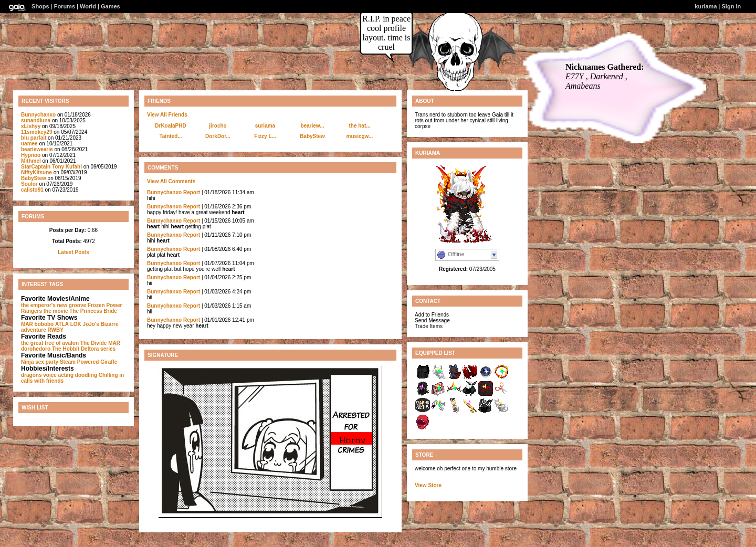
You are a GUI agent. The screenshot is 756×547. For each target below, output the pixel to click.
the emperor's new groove (54, 305)
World (88, 6)
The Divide (94, 343)
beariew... (312, 126)
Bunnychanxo (38, 115)
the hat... (359, 126)
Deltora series (98, 349)
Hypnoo (31, 155)
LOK (76, 324)
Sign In (732, 6)
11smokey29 (37, 132)
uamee (29, 144)
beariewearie (37, 149)
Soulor (29, 184)
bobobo (44, 324)
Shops (40, 6)
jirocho (218, 126)
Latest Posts (73, 252)
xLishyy (31, 126)
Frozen (96, 305)
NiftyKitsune (36, 172)
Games (111, 6)
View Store (428, 485)
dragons (31, 375)
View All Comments (171, 181)
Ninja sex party (40, 362)
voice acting (58, 375)
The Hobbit (66, 349)
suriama (265, 126)
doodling (86, 375)
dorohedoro (36, 349)
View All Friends (167, 115)
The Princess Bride (93, 311)
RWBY (56, 330)
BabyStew (34, 178)
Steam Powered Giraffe (88, 362)
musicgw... (360, 136)
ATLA (62, 324)
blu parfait (34, 138)
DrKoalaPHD (170, 126)
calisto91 (32, 190)
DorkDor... (218, 136)
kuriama (706, 6)
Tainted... (170, 136)
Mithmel (31, 161)
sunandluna (36, 120)
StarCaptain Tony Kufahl (51, 167)
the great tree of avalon (50, 343)
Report (192, 192)
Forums (65, 6)
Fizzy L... (265, 136)
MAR (27, 324)
